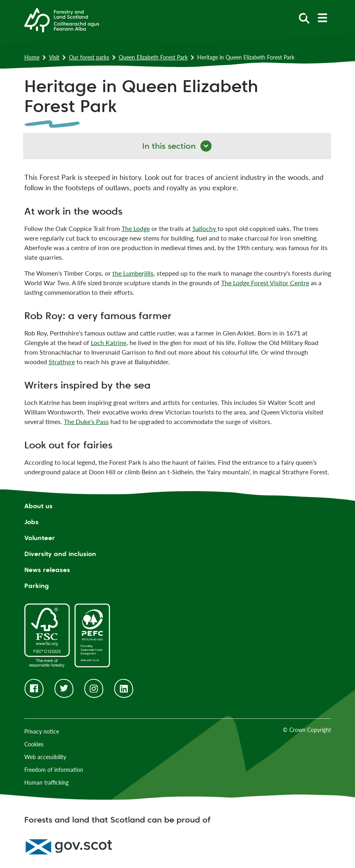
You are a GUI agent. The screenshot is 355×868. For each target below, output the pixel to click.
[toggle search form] (304, 18)
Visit (54, 57)
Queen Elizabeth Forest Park (153, 57)
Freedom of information (54, 770)
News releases (47, 570)
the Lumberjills (133, 273)
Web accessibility (45, 757)
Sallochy (205, 228)
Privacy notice (42, 731)
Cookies (34, 744)
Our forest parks (89, 57)
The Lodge (136, 228)
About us (38, 506)
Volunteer (40, 538)
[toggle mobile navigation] (322, 18)
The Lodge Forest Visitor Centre (265, 283)
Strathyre (62, 362)
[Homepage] (62, 20)
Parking (37, 586)
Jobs (31, 522)
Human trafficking (46, 782)
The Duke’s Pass (86, 421)
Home (32, 57)
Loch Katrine (109, 342)
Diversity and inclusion (60, 554)
